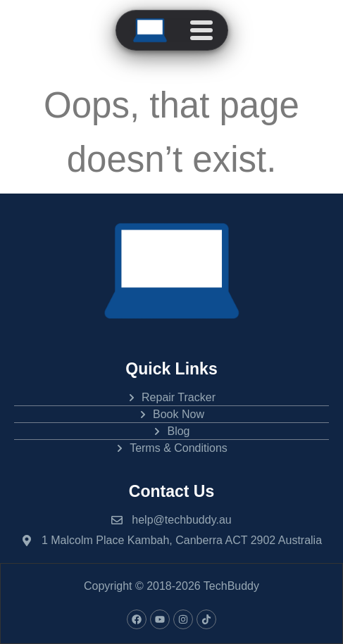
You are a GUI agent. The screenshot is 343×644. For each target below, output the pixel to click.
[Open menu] (201, 30)
